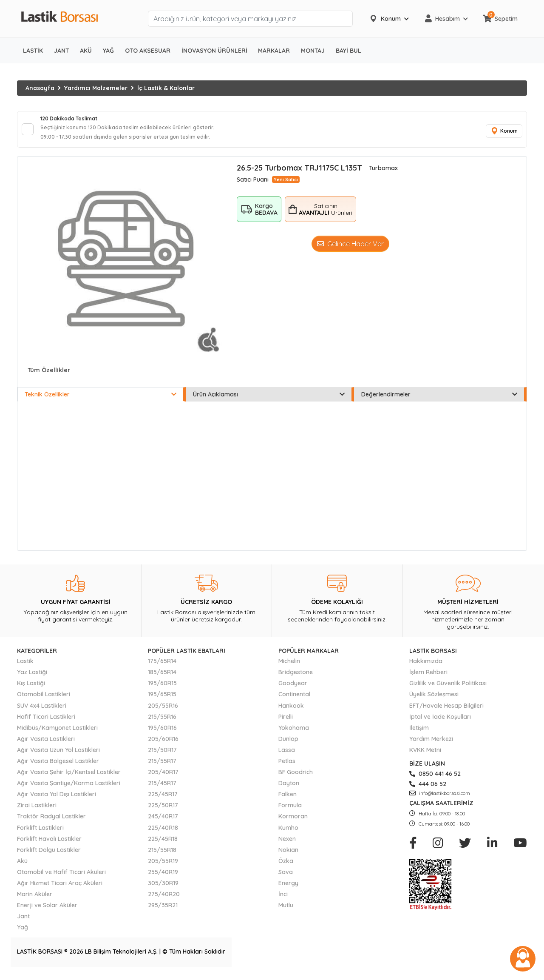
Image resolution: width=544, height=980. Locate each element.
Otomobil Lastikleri (44, 700)
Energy (288, 889)
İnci (283, 900)
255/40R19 (163, 878)
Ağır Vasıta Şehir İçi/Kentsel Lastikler (69, 778)
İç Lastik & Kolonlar (166, 88)
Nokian (288, 856)
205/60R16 (163, 745)
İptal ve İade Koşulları (440, 722)
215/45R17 (162, 789)
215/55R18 (162, 856)
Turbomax (383, 174)
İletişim (419, 734)
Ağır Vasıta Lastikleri (46, 745)
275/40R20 (164, 900)
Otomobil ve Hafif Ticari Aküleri (61, 878)
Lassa (287, 756)
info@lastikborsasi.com (440, 799)
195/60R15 (162, 689)
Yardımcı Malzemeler (96, 88)
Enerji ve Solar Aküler (47, 911)
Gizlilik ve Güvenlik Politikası (448, 689)
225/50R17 (163, 811)
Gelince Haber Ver (350, 250)
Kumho (288, 833)
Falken (288, 800)
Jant (23, 922)
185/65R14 (162, 678)
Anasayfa (40, 88)
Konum (501, 134)
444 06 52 (428, 790)
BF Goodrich (296, 778)
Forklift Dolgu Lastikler (49, 856)
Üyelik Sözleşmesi (434, 700)
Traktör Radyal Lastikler (51, 822)
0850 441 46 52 (435, 780)
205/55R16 (163, 711)
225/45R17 (163, 800)
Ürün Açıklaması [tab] (269, 400)
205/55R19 (163, 867)
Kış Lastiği (31, 689)
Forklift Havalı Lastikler (49, 845)
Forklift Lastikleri (40, 833)
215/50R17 (162, 756)
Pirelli (286, 722)
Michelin (289, 667)
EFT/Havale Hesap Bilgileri (446, 711)
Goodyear (293, 689)
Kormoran (293, 822)
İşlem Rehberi (428, 678)
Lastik (25, 667)
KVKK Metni (425, 756)
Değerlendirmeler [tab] (439, 400)
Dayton (289, 789)
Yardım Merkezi (431, 745)
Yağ (23, 933)
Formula (290, 811)
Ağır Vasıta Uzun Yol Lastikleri (58, 756)
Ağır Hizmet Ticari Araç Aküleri (60, 889)
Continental (294, 700)
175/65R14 (162, 667)
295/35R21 (163, 911)
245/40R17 (163, 822)
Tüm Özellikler (49, 376)
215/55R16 (162, 722)
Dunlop (288, 745)
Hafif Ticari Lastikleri (46, 722)
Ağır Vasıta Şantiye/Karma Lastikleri (69, 789)
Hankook (291, 711)
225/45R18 (163, 845)
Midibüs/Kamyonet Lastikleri (57, 734)
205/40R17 (163, 778)
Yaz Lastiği (32, 678)
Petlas (287, 767)
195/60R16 (162, 734)
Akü (22, 867)
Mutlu (286, 911)
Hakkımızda (426, 667)
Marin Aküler (35, 900)
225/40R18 (163, 833)
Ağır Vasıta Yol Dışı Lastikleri (57, 800)
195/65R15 (162, 700)
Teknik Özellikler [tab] (101, 400)
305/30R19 (163, 889)
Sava (286, 878)
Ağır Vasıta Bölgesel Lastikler (58, 767)
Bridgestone (296, 678)
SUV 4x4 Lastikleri (42, 711)
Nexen (287, 845)
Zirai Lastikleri (37, 811)
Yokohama (294, 734)
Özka (286, 867)
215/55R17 (162, 767)
